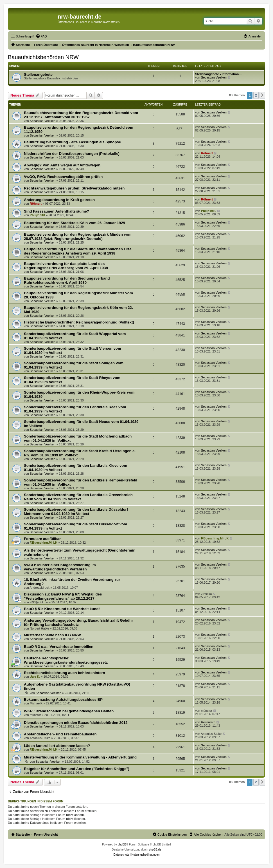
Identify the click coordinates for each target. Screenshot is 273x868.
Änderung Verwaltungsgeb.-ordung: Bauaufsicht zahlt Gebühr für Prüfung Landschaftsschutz (78, 622)
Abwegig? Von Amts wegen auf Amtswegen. (63, 165)
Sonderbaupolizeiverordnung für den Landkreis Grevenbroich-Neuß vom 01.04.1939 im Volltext (79, 497)
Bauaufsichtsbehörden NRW (43, 57)
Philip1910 (37, 215)
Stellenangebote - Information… (218, 74)
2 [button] (256, 95)
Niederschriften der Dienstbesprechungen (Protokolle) (72, 154)
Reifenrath (208, 722)
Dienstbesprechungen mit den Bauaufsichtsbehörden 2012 (76, 723)
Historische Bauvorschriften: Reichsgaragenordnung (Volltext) (79, 322)
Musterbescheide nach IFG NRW (52, 635)
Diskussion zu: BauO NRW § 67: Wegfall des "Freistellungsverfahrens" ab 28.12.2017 (63, 596)
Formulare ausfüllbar (42, 539)
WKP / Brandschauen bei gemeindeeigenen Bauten (69, 711)
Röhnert (207, 153)
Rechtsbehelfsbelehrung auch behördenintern (65, 673)
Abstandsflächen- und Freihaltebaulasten (60, 734)
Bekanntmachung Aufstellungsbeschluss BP (63, 699)
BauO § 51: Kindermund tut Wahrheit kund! (62, 609)
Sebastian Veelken (214, 77)
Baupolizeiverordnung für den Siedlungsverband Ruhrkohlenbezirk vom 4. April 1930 (67, 280)
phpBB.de (155, 850)
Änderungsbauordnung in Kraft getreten (59, 200)
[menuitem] (41, 36)
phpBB (122, 844)
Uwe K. (35, 677)
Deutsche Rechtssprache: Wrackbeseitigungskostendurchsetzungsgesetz (66, 660)
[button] (262, 95)
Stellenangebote (38, 74)
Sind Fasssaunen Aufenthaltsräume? (57, 211)
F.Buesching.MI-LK (44, 543)
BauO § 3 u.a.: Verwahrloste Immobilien (59, 647)
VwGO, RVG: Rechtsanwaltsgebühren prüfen (63, 177)
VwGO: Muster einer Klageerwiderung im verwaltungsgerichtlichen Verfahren (60, 567)
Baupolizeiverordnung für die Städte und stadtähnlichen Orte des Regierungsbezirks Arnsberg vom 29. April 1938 (78, 251)
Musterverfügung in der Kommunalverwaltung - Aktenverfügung (80, 757)
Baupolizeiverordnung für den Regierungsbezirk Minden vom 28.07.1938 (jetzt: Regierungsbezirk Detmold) (78, 236)
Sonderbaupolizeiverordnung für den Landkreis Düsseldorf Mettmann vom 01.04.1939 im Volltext (76, 512)
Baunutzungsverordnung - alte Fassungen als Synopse (72, 142)
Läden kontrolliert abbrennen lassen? (57, 746)
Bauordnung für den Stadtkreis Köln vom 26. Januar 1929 (75, 223)
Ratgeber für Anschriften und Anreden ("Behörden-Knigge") (77, 769)
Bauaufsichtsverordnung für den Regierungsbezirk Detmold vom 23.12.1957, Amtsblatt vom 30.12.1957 (81, 115)
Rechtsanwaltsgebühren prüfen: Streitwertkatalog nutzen (74, 188)
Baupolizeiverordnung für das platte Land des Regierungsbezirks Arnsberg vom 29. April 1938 (66, 266)
